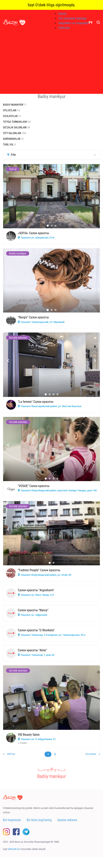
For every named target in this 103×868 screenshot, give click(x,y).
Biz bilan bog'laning (39, 820)
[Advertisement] (51, 63)
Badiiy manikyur (13, 105)
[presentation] (8, 192)
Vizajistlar (10, 116)
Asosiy (62, 14)
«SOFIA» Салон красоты (33, 233)
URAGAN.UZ (14, 849)
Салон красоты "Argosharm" (36, 590)
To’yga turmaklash (15, 122)
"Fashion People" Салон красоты (39, 570)
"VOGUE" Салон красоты (34, 486)
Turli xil (9, 144)
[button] (48, 226)
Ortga (11, 754)
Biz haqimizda (12, 820)
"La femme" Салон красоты (36, 402)
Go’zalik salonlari (15, 127)
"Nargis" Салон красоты (33, 317)
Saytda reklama (67, 820)
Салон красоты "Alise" (32, 650)
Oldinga (91, 754)
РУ (91, 22)
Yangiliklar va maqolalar (73, 23)
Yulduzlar (64, 28)
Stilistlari (10, 110)
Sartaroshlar (12, 139)
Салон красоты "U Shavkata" (36, 630)
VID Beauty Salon (29, 735)
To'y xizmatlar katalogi (72, 18)
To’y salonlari (12, 133)
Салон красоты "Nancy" (33, 610)
